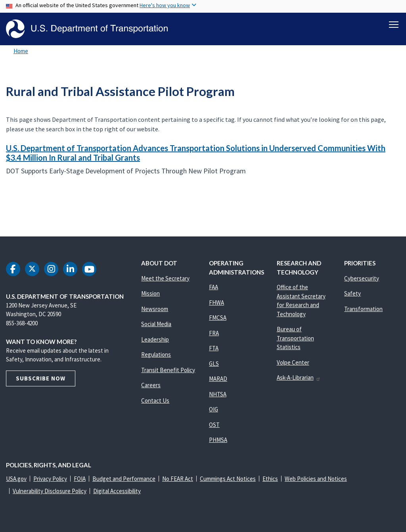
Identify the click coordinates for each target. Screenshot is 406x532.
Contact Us (155, 400)
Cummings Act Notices (228, 479)
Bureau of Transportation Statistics (295, 338)
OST (214, 425)
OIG (214, 409)
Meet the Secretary (165, 278)
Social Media (156, 324)
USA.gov (16, 479)
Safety (352, 293)
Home (21, 51)
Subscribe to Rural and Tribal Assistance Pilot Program (5, 203)
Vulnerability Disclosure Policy (50, 491)
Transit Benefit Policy (168, 370)
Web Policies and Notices (316, 479)
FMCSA (218, 318)
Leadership (155, 339)
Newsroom (155, 309)
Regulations (156, 354)
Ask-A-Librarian (299, 377)
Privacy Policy (50, 479)
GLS (214, 364)
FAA (214, 287)
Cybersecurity (362, 278)
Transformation (363, 309)
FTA (214, 348)
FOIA (80, 479)
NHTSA (218, 394)
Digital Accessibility (117, 491)
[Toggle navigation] (394, 24)
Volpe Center (293, 362)
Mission (150, 293)
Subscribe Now (41, 378)
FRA (214, 333)
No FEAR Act (178, 479)
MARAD (218, 379)
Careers (151, 385)
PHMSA (218, 440)
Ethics (270, 479)
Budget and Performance (124, 479)
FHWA (216, 302)
